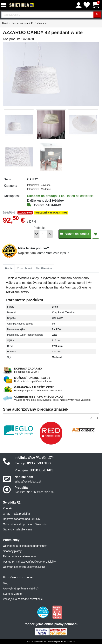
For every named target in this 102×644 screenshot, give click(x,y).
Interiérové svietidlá (23, 23)
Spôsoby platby (12, 551)
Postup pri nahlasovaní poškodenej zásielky (29, 562)
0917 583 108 (33, 463)
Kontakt (7, 508)
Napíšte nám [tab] (44, 268)
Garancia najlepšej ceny (17, 529)
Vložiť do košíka (75, 234)
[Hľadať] (97, 15)
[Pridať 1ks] (50, 234)
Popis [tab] (9, 268)
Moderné (46, 189)
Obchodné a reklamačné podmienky (25, 546)
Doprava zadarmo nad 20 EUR (21, 519)
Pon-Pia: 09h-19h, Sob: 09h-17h (34, 492)
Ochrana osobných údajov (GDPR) (24, 567)
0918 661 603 (34, 470)
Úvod (5, 23)
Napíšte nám (27, 253)
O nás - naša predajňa (16, 514)
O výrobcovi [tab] (24, 268)
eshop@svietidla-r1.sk (28, 482)
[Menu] (4, 5)
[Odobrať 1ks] (37, 234)
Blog (6, 583)
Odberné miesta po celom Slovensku (25, 524)
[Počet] (43, 234)
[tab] (9, 269)
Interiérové (33, 185)
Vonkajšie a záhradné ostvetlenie (23, 599)
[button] (92, 418)
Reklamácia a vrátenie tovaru (20, 556)
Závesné (42, 23)
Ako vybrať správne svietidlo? (21, 588)
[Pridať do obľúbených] (96, 234)
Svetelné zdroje (12, 594)
